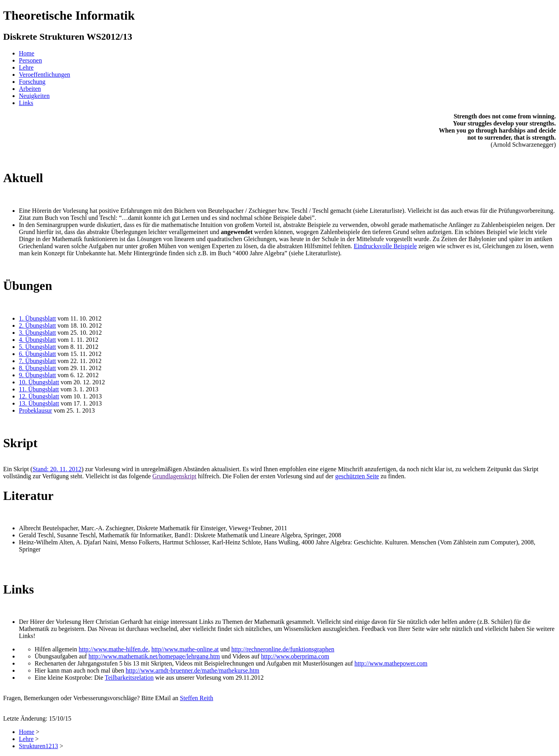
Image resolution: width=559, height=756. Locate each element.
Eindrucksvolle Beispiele (385, 246)
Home (27, 53)
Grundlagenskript (174, 476)
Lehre (26, 67)
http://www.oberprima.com (295, 656)
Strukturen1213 (39, 746)
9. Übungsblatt (37, 375)
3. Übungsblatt (37, 333)
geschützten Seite (357, 476)
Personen (30, 60)
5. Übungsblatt (37, 347)
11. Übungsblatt (39, 389)
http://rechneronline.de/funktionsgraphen (283, 649)
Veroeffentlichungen (44, 75)
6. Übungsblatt (37, 354)
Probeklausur (35, 410)
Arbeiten (30, 89)
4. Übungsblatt (37, 340)
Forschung (32, 82)
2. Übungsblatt (37, 325)
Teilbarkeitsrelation (129, 678)
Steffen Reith (196, 698)
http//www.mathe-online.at (185, 649)
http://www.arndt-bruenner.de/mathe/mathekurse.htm (192, 670)
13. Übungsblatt (39, 403)
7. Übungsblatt (37, 361)
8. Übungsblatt (37, 368)
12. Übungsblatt (39, 396)
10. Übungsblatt (39, 382)
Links (26, 103)
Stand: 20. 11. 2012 (57, 469)
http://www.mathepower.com (391, 663)
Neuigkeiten (34, 96)
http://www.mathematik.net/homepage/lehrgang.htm (154, 656)
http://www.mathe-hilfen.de (113, 649)
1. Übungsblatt (37, 318)
